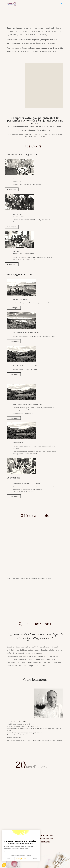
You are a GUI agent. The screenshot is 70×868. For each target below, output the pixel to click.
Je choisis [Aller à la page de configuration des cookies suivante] (34, 859)
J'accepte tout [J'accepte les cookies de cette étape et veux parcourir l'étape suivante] (21, 859)
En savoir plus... (12, 189)
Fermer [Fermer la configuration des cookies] (8, 859)
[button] (4, 865)
